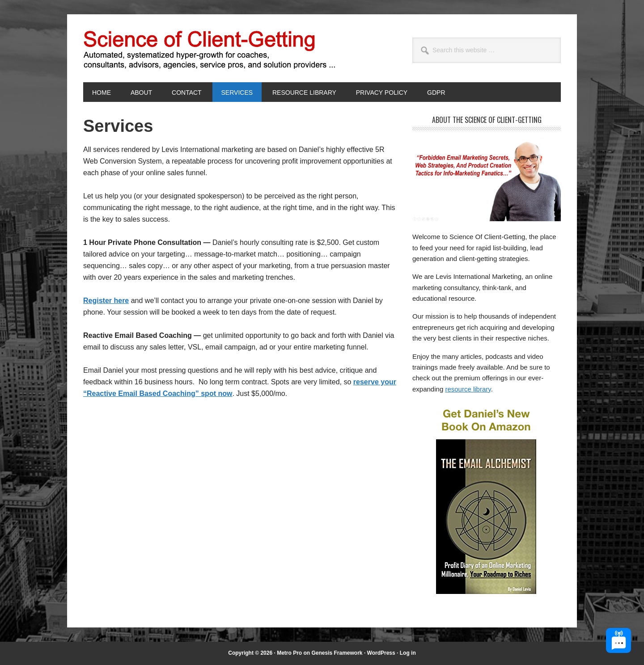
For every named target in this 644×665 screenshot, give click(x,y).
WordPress (381, 653)
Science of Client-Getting (144, 48)
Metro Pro (289, 653)
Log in (408, 653)
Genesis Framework (337, 653)
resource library (468, 389)
